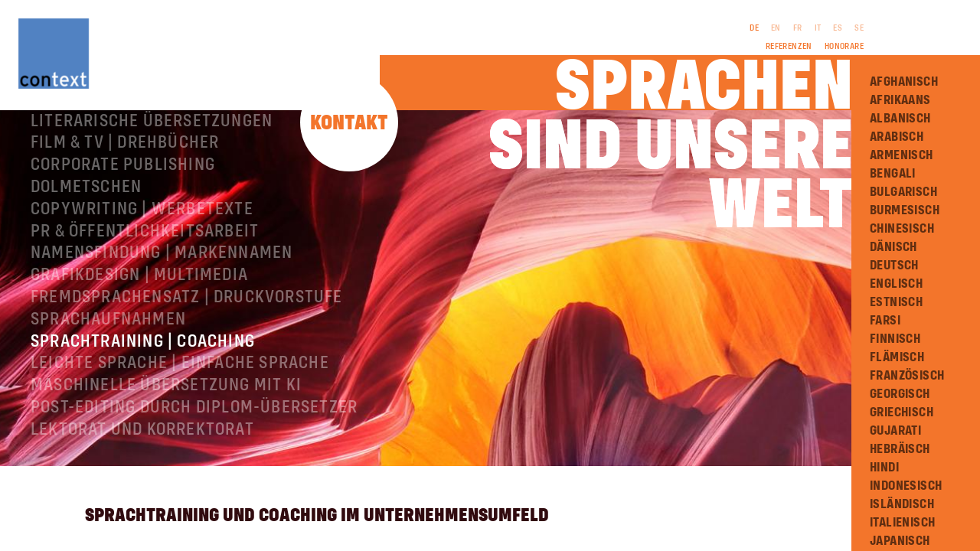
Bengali (893, 174)
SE (859, 28)
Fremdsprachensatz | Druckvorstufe (187, 355)
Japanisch (900, 541)
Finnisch (895, 339)
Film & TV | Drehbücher (125, 201)
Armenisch (902, 155)
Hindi (884, 468)
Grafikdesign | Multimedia (139, 333)
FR (798, 28)
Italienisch (902, 523)
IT (818, 28)
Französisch (907, 376)
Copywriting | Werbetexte (142, 267)
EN (776, 28)
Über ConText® (92, 135)
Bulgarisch (903, 192)
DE (754, 28)
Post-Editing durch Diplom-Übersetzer (194, 465)
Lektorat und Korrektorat (142, 487)
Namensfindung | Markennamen (162, 311)
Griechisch (902, 412)
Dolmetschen (86, 245)
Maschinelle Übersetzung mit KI (166, 443)
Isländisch (902, 504)
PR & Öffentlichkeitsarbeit (145, 289)
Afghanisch (904, 82)
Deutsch (894, 266)
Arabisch (897, 137)
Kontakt (349, 124)
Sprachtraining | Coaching (143, 399)
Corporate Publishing (123, 223)
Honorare (844, 47)
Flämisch (897, 357)
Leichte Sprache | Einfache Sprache (180, 421)
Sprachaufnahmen (108, 377)
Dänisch (893, 247)
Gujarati (895, 431)
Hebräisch (900, 449)
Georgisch (900, 394)
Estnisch (896, 302)
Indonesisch (906, 486)
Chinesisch (902, 229)
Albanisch (900, 119)
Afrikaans (900, 100)
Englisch (896, 284)
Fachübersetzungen (115, 157)
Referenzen (789, 47)
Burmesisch (905, 210)
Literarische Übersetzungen (152, 179)
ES (838, 28)
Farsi (885, 321)
